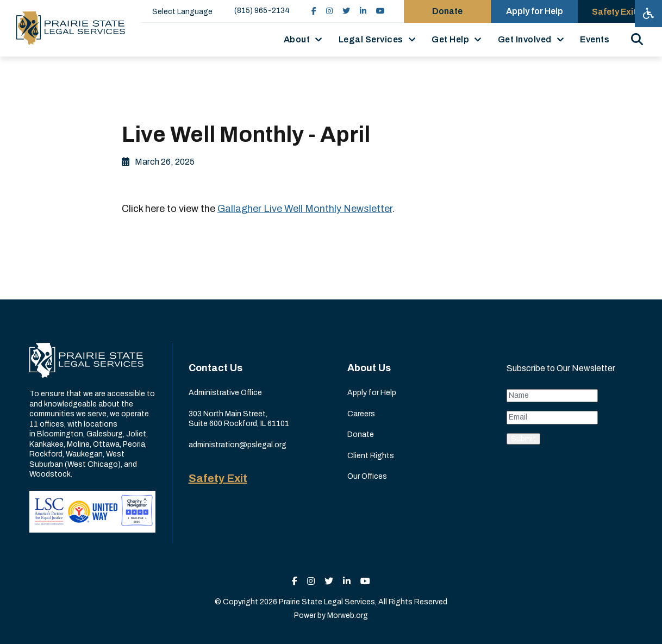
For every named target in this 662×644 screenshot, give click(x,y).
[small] (314, 11)
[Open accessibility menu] (648, 14)
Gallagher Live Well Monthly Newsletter (305, 209)
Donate (361, 434)
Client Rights (371, 456)
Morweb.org (348, 615)
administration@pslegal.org (238, 445)
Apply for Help (372, 393)
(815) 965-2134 (262, 11)
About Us (369, 368)
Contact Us (216, 368)
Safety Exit (218, 478)
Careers (361, 414)
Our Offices (367, 476)
